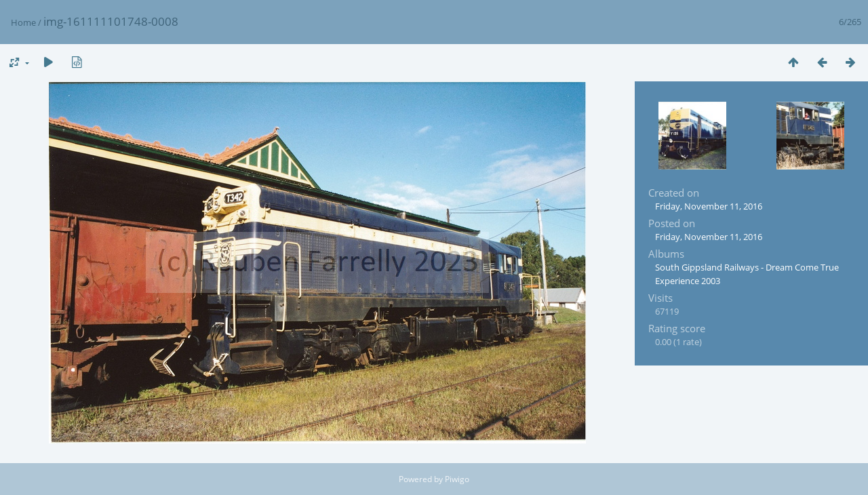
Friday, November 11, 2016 (709, 206)
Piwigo (457, 479)
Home (23, 22)
